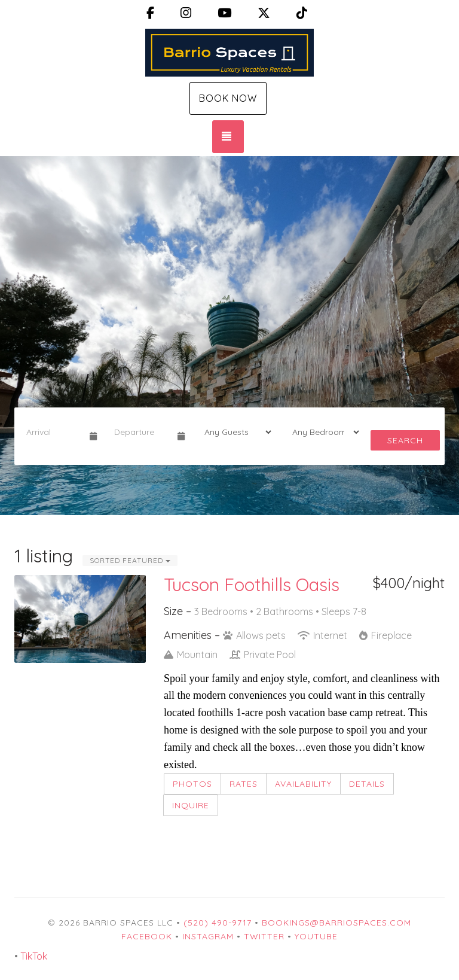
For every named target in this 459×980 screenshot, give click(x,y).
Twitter (264, 936)
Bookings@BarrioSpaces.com (336, 923)
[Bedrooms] (322, 432)
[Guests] (234, 432)
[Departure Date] (141, 432)
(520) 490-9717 (218, 923)
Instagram (208, 936)
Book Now (228, 98)
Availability (303, 784)
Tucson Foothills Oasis (252, 585)
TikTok (34, 956)
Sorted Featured (130, 560)
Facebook (147, 936)
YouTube (316, 936)
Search (405, 440)
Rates (244, 784)
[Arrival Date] (53, 432)
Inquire (191, 805)
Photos (192, 784)
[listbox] (229, 336)
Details (367, 784)
